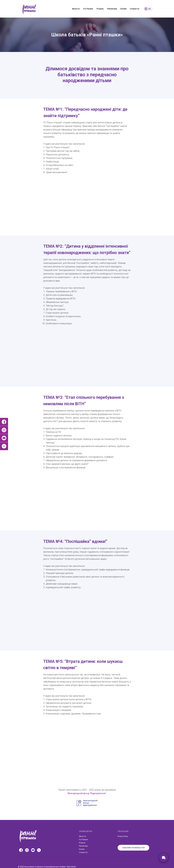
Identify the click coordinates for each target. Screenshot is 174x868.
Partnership (112, 9)
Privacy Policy (123, 836)
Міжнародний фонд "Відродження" (87, 793)
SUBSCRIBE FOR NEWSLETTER (133, 848)
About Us (76, 9)
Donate (123, 9)
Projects (100, 9)
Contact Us (135, 9)
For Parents (88, 9)
